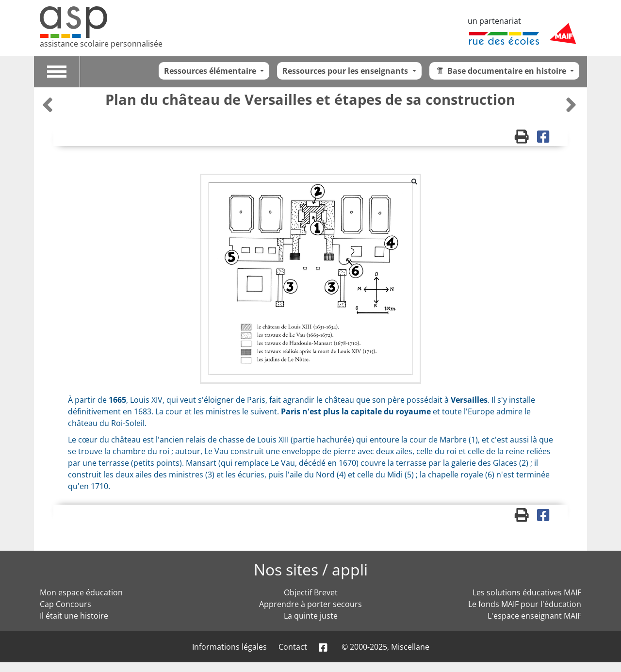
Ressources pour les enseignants (346, 71)
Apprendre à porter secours (310, 604)
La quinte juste (311, 616)
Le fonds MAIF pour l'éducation (525, 604)
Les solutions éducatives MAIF (527, 592)
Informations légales (229, 647)
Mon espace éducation (81, 592)
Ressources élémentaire (211, 71)
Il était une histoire (74, 616)
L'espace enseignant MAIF (534, 616)
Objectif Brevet (311, 592)
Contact (293, 647)
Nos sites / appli (311, 569)
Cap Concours (65, 604)
